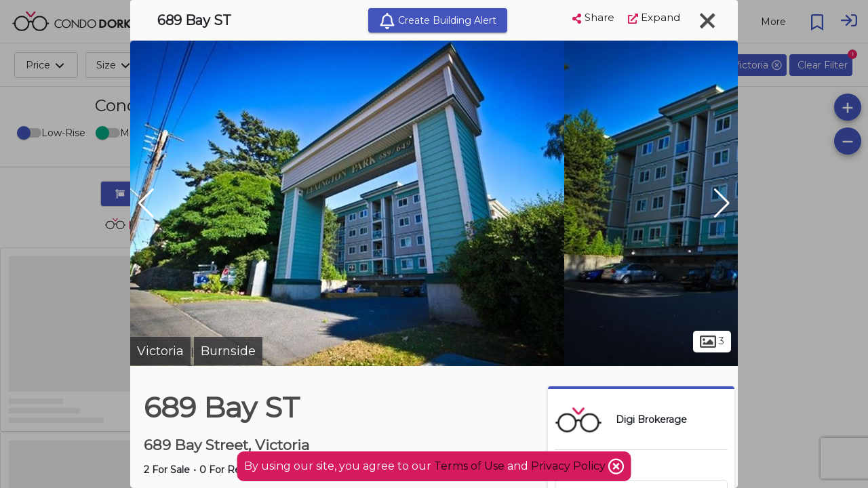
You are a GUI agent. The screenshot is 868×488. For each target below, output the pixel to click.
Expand (654, 17)
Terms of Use (469, 466)
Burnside (228, 351)
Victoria (160, 351)
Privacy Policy (570, 466)
